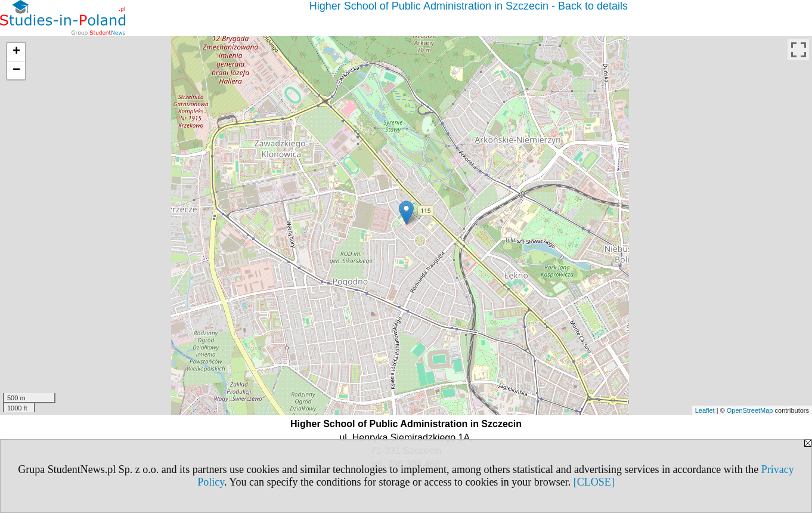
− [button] (16, 70)
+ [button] (16, 52)
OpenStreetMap (750, 410)
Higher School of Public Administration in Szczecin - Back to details (469, 6)
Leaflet (705, 410)
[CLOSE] (594, 482)
